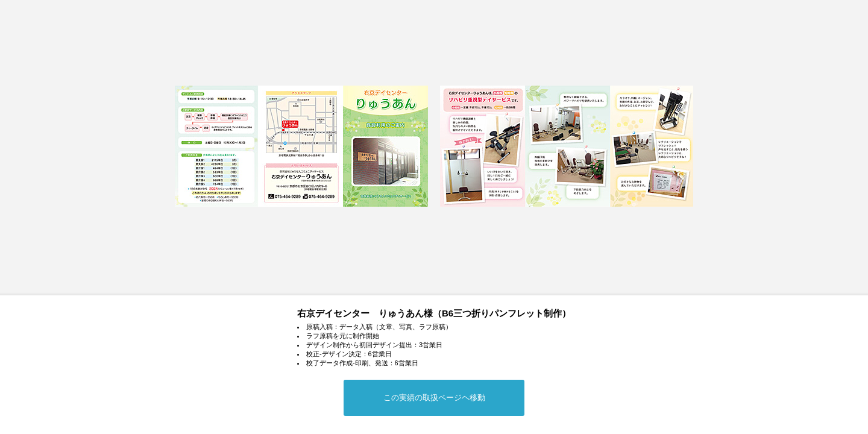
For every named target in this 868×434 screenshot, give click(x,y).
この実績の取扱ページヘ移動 (434, 398)
